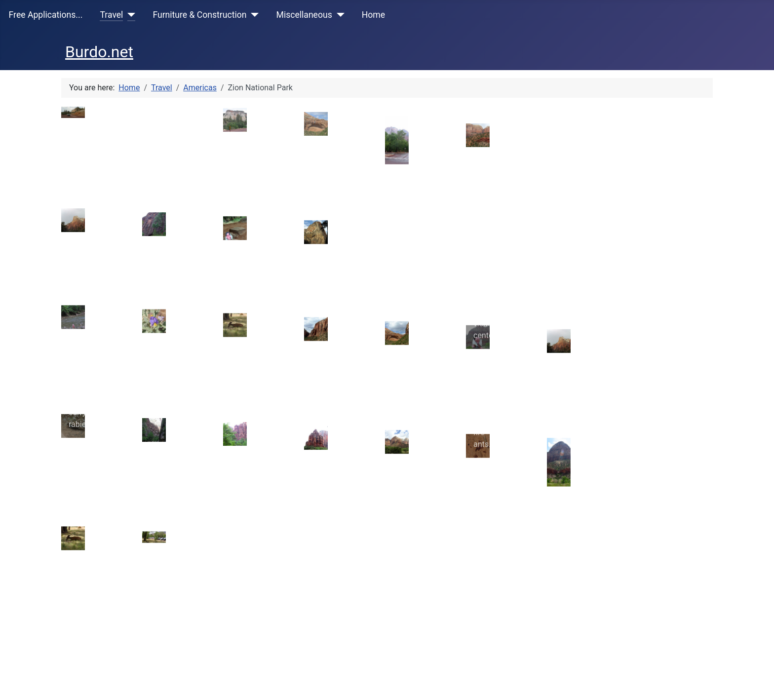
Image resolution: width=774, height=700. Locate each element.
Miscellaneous (304, 15)
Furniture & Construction (199, 15)
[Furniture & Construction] (253, 15)
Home (373, 15)
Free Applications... (46, 15)
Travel (111, 15)
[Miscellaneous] (338, 15)
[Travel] (129, 15)
